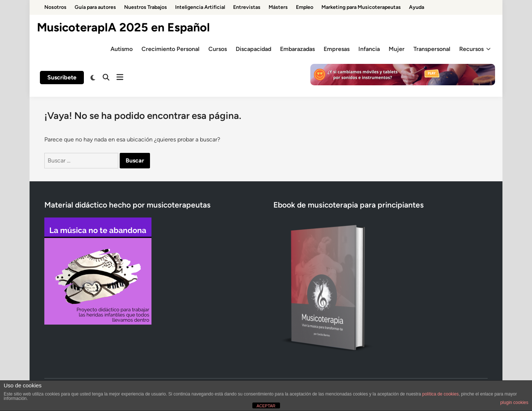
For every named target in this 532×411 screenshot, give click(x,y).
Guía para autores (95, 7)
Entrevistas (247, 7)
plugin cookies (514, 403)
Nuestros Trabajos (146, 7)
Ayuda (417, 7)
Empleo (305, 7)
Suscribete (62, 77)
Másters (278, 7)
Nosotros (55, 7)
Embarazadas (297, 49)
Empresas (337, 49)
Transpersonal (432, 49)
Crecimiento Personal (170, 49)
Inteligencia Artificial (200, 7)
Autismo (122, 49)
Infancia (369, 49)
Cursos (218, 49)
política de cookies (441, 394)
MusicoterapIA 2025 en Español (123, 27)
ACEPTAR (266, 406)
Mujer (397, 49)
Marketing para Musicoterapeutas (361, 7)
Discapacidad (253, 49)
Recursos (475, 49)
